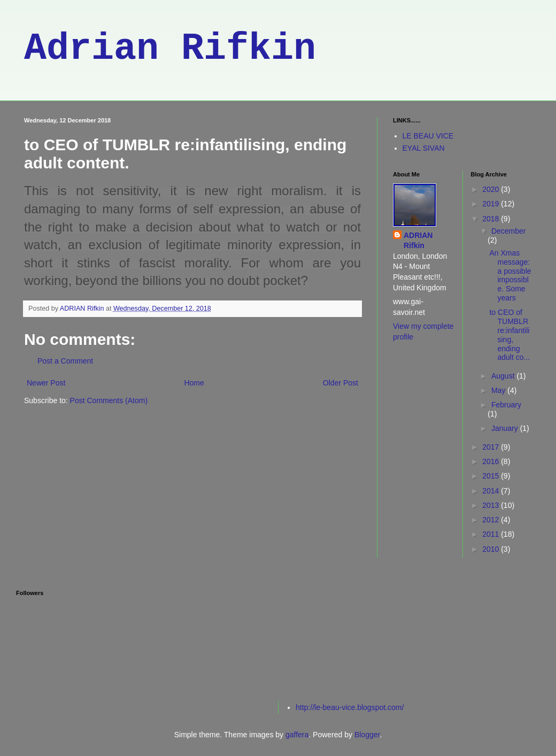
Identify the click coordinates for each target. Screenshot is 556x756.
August (504, 376)
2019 (492, 204)
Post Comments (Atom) (109, 400)
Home (194, 383)
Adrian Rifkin (170, 49)
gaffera (297, 735)
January (506, 428)
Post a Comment (65, 361)
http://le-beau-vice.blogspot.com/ (350, 707)
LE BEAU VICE (428, 136)
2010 (492, 549)
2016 (492, 461)
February (506, 405)
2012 (492, 520)
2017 (492, 447)
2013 (492, 505)
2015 (492, 476)
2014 (492, 491)
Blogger (367, 735)
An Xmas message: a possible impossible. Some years (510, 275)
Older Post (341, 383)
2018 (492, 219)
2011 (492, 534)
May (499, 390)
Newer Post (46, 383)
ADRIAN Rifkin (418, 241)
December (509, 231)
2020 (492, 189)
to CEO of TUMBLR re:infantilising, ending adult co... (509, 335)
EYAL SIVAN (424, 148)
